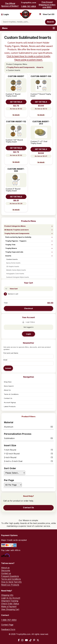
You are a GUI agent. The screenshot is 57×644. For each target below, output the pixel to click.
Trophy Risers (11, 248)
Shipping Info (7, 595)
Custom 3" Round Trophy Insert (13, 190)
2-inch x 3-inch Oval (29, 461)
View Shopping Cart (10, 609)
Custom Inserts (12, 259)
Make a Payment (9, 606)
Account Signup (10, 402)
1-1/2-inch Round (29, 454)
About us (5, 568)
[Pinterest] (34, 640)
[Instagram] (22, 640)
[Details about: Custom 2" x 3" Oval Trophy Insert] (41, 149)
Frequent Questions (10, 576)
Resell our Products (10, 585)
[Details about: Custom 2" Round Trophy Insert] (16, 102)
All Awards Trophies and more (17, 230)
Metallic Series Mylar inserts (16, 270)
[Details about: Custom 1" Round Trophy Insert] (41, 102)
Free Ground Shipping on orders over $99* (47, 5)
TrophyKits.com (28, 3)
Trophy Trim (10, 245)
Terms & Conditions (11, 394)
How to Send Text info (11, 582)
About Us (7, 390)
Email (5, 360)
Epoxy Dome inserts (13, 263)
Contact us (6, 573)
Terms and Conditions (11, 579)
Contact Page (7, 625)
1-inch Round (29, 450)
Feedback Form (8, 629)
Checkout (28, 308)
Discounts (6, 570)
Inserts (8, 256)
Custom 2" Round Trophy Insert (13, 95)
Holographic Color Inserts (15, 274)
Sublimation (29, 438)
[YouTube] (26, 640)
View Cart (14, 289)
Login (28, 334)
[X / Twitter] (38, 640)
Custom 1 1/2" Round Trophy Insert (14, 141)
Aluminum (29, 427)
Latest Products (10, 406)
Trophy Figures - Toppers (16, 241)
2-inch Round (29, 457)
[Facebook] (19, 640)
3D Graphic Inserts (13, 266)
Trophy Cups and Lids (14, 252)
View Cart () (49, 14)
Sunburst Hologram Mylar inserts (18, 277)
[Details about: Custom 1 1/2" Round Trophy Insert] (16, 148)
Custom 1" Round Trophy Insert (41, 95)
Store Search (9, 386)
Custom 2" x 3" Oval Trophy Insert (39, 142)
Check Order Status (10, 604)
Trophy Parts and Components (17, 233)
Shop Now (8, 382)
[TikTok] (31, 640)
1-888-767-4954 (28, 6)
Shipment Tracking (10, 601)
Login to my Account (11, 598)
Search (50, 22)
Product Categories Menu (15, 226)
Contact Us (8, 398)
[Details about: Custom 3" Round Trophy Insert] (16, 197)
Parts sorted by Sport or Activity (18, 237)
